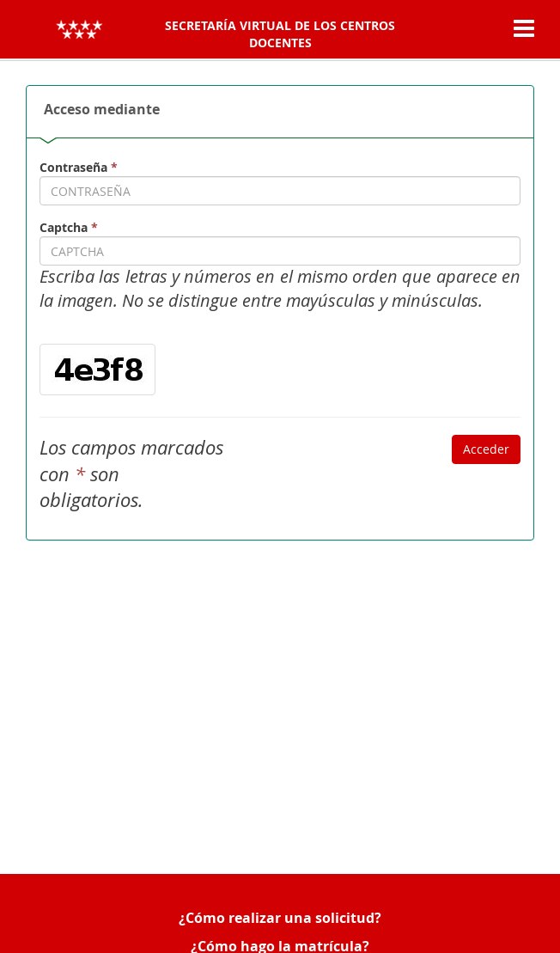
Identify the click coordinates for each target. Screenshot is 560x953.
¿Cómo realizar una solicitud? (280, 918)
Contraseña (79, 167)
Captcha (69, 227)
